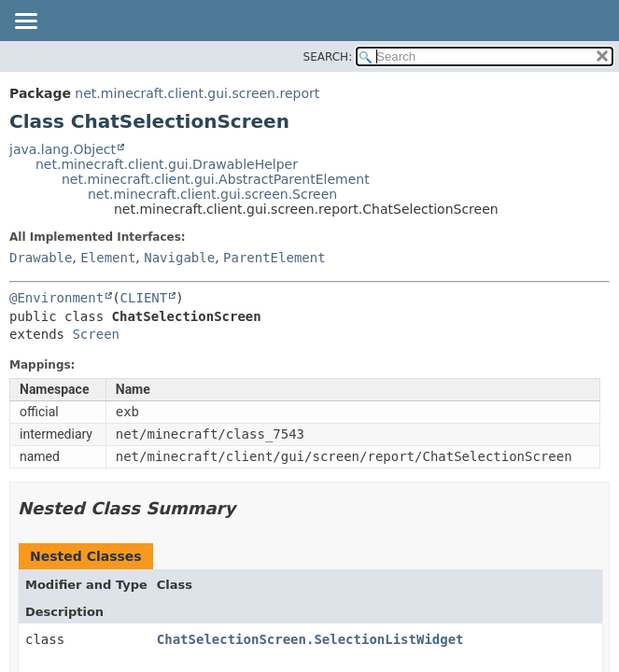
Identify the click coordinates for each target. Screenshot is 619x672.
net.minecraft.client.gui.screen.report (197, 93)
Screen (96, 334)
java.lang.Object (63, 149)
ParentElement (274, 258)
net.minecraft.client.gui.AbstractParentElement (216, 179)
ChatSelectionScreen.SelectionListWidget (310, 639)
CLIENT (144, 298)
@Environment (56, 298)
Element (108, 258)
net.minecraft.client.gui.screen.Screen (212, 194)
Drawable (41, 258)
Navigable (179, 258)
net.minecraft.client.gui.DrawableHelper (167, 164)
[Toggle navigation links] (25, 22)
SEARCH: (328, 57)
